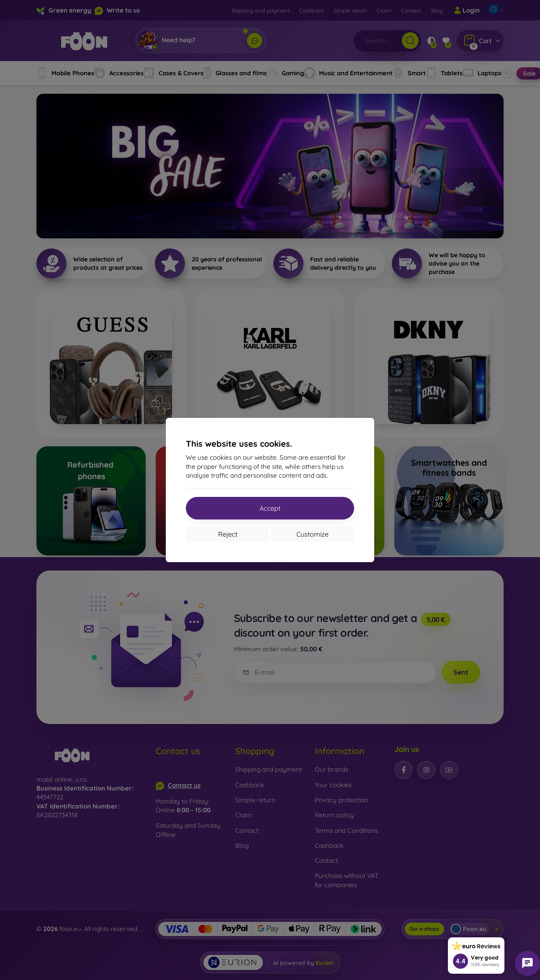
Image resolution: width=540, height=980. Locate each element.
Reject (228, 534)
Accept (270, 508)
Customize (312, 534)
